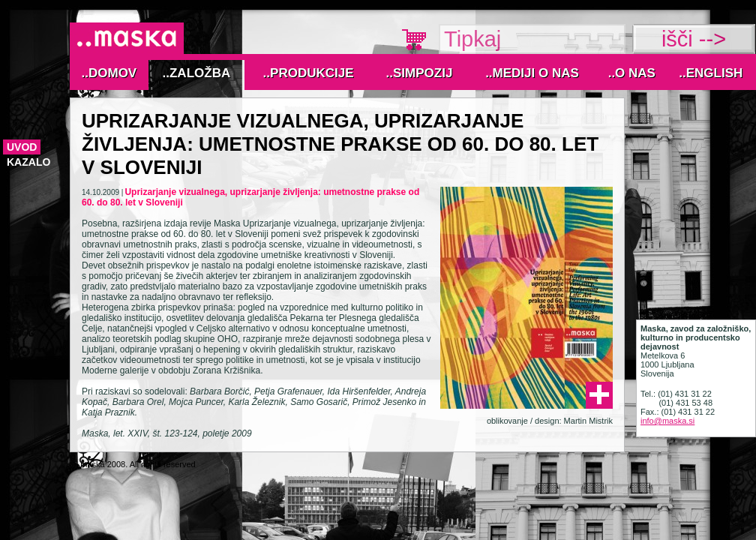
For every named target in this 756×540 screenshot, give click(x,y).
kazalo (28, 162)
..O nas (632, 73)
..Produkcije (309, 73)
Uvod (22, 147)
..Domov (109, 73)
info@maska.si (667, 421)
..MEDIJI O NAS (532, 73)
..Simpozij (420, 73)
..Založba (197, 73)
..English (711, 73)
